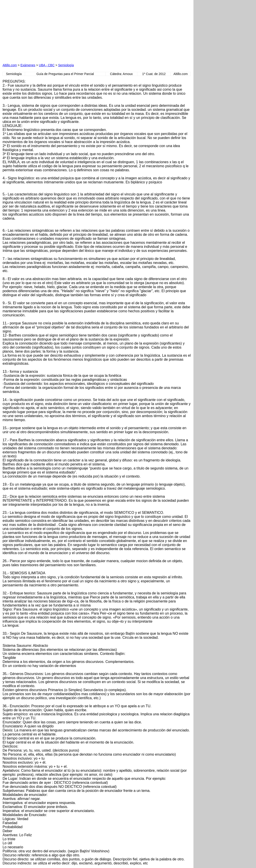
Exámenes (28, 65)
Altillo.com (10, 65)
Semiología (66, 65)
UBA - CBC (47, 65)
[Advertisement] (54, 30)
